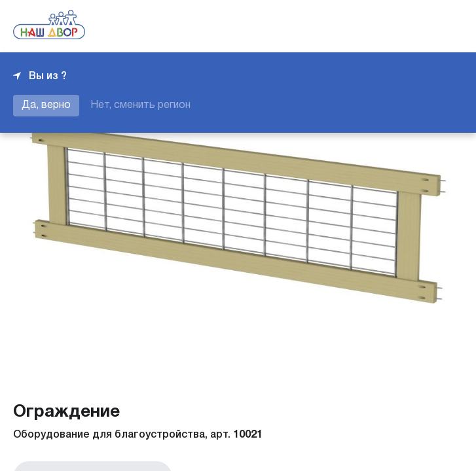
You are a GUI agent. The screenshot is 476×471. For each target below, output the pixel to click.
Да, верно (46, 105)
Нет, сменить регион (140, 105)
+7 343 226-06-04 (418, 26)
